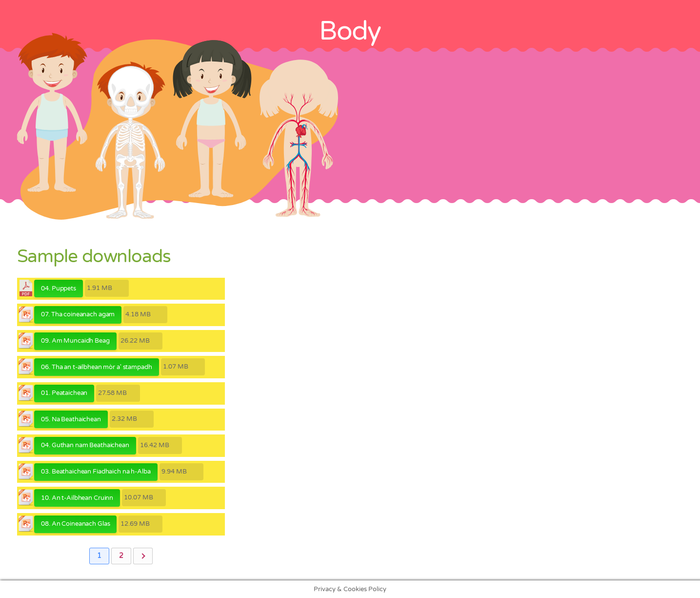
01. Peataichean (64, 393)
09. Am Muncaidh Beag (75, 341)
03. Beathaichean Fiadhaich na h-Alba (96, 472)
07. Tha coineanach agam (78, 314)
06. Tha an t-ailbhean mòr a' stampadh (96, 367)
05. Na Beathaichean (71, 419)
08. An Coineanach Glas (75, 524)
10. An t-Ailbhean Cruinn (77, 498)
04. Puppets (59, 289)
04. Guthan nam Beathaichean (85, 445)
